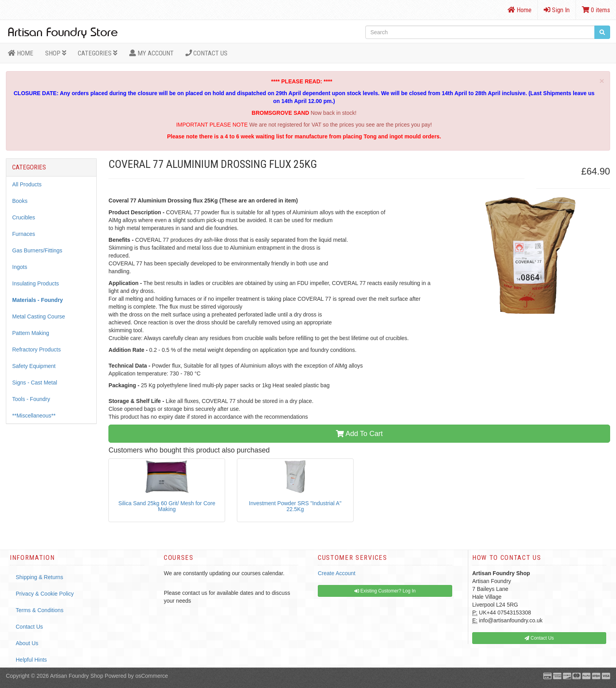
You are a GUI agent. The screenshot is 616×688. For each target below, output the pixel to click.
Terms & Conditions (39, 610)
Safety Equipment (34, 366)
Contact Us (207, 53)
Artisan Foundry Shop (76, 676)
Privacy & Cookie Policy (45, 594)
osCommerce (151, 676)
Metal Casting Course (39, 316)
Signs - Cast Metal (35, 383)
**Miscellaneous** (34, 416)
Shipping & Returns (39, 577)
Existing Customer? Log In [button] (385, 591)
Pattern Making (31, 333)
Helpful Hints (31, 660)
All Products (27, 184)
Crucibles (24, 217)
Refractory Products (37, 350)
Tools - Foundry (31, 399)
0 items (596, 10)
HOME (21, 53)
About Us (27, 643)
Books (20, 201)
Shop (56, 53)
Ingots (20, 267)
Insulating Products (36, 283)
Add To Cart (359, 434)
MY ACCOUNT (151, 53)
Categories (98, 53)
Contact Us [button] (539, 638)
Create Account (337, 573)
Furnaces (24, 234)
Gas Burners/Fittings (37, 250)
